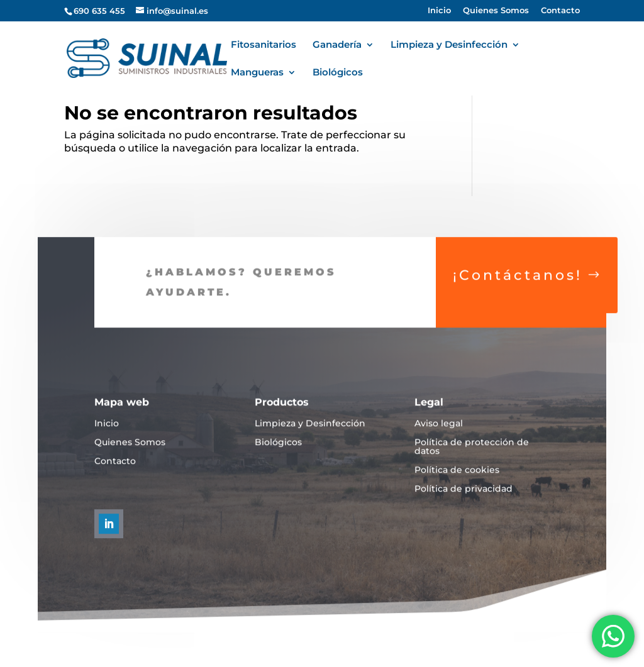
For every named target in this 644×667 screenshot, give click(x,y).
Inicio (439, 11)
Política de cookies (457, 479)
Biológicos (338, 73)
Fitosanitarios (264, 45)
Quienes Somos (496, 11)
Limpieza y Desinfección (449, 45)
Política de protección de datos (472, 456)
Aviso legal (439, 433)
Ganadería (337, 45)
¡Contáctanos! (518, 284)
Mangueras (257, 73)
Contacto (560, 11)
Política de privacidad (464, 498)
